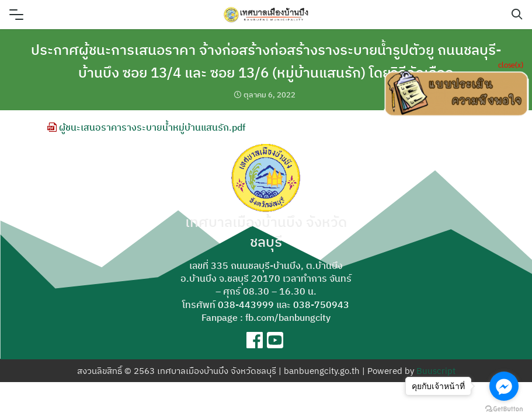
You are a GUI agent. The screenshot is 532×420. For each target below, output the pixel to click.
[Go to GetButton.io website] (504, 408)
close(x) (511, 64)
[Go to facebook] (504, 386)
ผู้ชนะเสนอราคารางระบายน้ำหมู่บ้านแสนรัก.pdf (146, 127)
